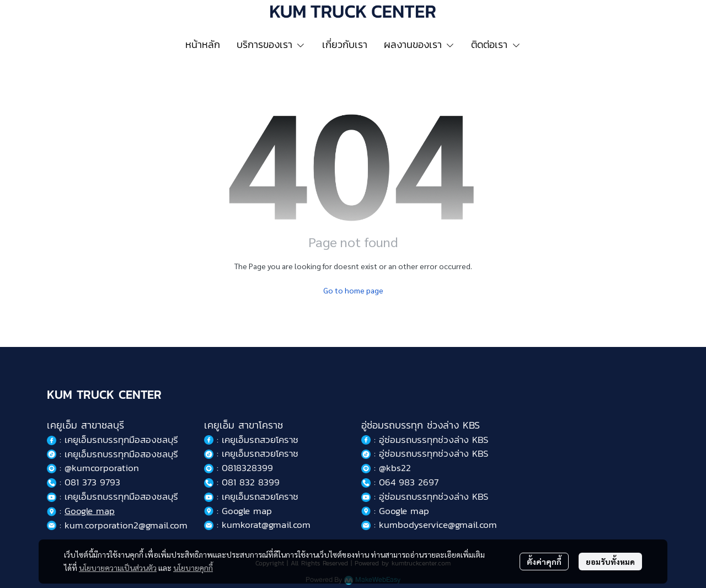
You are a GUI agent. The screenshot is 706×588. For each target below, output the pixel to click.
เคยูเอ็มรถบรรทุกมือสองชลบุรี (121, 440)
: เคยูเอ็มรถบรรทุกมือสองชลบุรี (113, 454)
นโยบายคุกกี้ (193, 568)
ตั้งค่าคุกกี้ (544, 562)
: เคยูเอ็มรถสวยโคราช (251, 440)
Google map (90, 511)
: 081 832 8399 (242, 482)
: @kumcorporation (93, 468)
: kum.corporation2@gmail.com (117, 525)
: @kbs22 (386, 468)
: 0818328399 (239, 468)
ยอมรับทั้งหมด (610, 562)
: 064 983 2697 (400, 482)
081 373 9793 (92, 482)
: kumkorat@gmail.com (257, 525)
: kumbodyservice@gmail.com (429, 525)
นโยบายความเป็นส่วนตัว (118, 568)
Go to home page (353, 290)
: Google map (238, 511)
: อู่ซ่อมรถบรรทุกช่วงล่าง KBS (425, 440)
